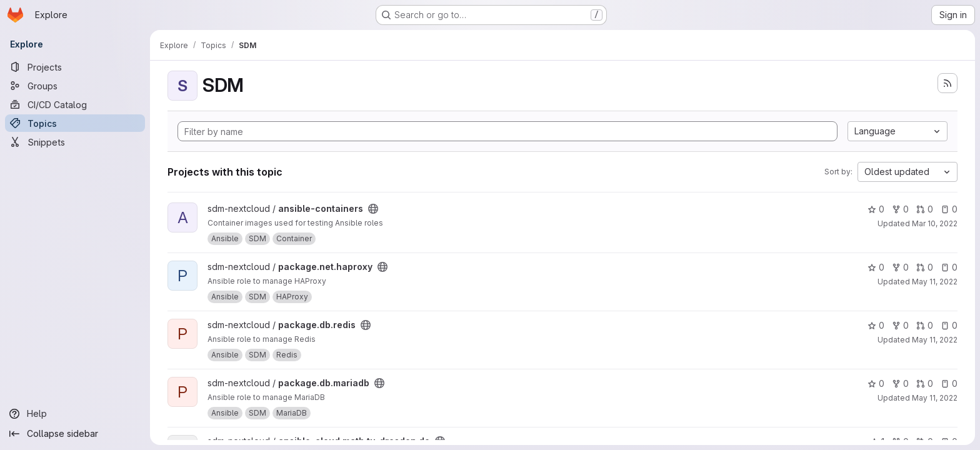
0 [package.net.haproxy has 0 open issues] (949, 267)
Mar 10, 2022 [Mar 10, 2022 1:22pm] (935, 223)
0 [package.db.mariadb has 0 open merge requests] (925, 383)
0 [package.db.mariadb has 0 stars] (876, 383)
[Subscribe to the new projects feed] (947, 83)
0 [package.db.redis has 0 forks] (900, 325)
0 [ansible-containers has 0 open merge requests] (925, 209)
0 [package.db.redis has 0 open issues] (949, 325)
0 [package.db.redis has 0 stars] (876, 325)
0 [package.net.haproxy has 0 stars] (876, 267)
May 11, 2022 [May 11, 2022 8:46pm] (935, 340)
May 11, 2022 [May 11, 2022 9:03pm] (935, 398)
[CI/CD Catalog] (75, 104)
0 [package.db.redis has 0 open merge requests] (925, 325)
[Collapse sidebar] (75, 434)
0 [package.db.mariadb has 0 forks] (900, 383)
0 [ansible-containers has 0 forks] (900, 209)
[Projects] (75, 67)
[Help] (75, 414)
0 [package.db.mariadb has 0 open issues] (949, 383)
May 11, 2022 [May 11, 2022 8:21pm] (935, 282)
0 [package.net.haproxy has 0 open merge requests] (925, 267)
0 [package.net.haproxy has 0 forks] (900, 267)
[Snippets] (75, 142)
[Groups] (75, 86)
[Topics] (75, 123)
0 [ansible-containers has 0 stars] (876, 209)
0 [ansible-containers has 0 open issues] (949, 209)
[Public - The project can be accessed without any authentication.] (373, 209)
